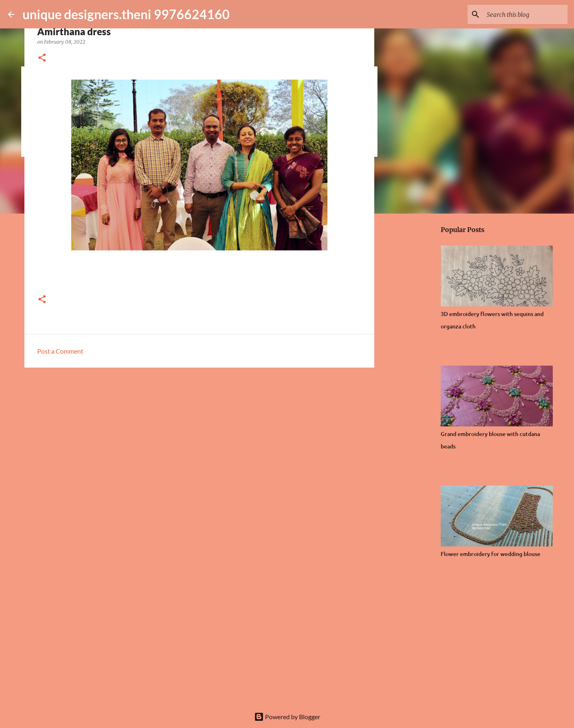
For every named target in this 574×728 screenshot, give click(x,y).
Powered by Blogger (287, 717)
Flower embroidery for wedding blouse (491, 554)
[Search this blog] (526, 14)
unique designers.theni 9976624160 (126, 14)
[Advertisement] (199, 436)
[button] (42, 58)
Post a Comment (60, 351)
